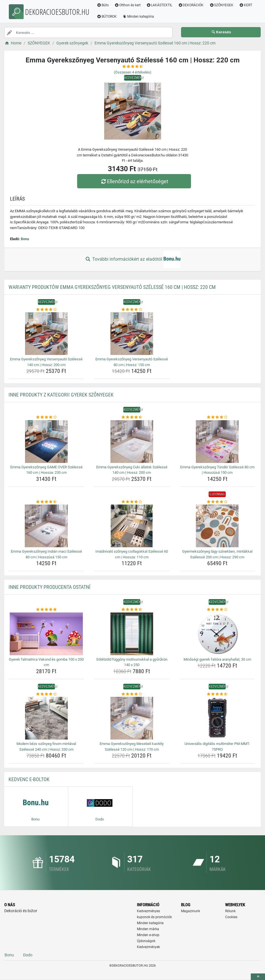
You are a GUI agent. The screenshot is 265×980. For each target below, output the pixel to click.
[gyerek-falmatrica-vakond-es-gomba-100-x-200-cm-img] (46, 634)
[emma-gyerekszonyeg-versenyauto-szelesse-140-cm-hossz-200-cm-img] (46, 334)
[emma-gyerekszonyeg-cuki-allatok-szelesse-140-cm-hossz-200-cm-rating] (132, 417)
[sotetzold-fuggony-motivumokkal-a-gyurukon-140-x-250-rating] (132, 610)
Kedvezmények (148, 947)
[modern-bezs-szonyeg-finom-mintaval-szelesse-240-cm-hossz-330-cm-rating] (46, 694)
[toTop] (258, 977)
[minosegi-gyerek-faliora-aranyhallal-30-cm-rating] (217, 610)
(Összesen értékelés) (133, 72)
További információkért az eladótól (132, 260)
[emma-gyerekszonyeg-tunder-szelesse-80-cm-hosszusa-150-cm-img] (217, 442)
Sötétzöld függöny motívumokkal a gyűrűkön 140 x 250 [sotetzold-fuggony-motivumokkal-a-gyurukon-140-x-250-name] (132, 662)
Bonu (25, 239)
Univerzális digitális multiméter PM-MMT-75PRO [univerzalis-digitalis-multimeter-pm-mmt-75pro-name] (217, 747)
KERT (246, 5)
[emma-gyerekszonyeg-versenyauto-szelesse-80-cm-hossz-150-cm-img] (132, 334)
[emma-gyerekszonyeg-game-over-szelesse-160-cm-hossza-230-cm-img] (46, 442)
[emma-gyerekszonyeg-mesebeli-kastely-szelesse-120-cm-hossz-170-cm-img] (132, 718)
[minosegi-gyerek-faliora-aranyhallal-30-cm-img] (217, 634)
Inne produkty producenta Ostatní (50, 587)
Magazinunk (191, 911)
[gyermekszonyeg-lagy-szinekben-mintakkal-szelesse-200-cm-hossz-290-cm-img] (217, 526)
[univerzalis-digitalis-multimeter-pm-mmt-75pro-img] (217, 718)
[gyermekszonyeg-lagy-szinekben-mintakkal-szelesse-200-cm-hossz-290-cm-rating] (217, 502)
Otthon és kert (128, 5)
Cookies (231, 917)
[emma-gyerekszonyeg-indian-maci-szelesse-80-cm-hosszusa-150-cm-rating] (46, 502)
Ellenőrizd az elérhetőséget (134, 181)
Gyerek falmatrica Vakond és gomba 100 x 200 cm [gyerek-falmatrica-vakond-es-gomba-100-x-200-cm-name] (46, 662)
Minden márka (148, 929)
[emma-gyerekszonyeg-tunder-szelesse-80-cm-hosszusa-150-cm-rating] (217, 417)
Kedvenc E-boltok (29, 779)
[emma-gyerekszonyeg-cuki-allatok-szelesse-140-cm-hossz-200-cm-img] (132, 442)
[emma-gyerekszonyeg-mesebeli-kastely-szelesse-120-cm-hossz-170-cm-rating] (132, 694)
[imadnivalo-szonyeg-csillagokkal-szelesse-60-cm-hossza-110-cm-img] (132, 526)
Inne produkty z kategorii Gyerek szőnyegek (61, 395)
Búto (103, 5)
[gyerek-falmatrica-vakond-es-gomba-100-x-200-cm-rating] (46, 610)
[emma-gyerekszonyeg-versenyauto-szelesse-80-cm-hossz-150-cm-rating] (132, 310)
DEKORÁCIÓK (191, 5)
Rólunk (230, 911)
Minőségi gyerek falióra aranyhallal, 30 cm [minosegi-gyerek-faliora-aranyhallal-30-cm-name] (217, 659)
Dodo (28, 955)
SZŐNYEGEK (221, 5)
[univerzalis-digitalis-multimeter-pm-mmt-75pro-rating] (217, 694)
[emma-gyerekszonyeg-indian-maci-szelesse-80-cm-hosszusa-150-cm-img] (46, 526)
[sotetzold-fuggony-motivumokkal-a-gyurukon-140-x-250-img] (132, 634)
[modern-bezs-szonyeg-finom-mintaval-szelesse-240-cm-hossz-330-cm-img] (46, 718)
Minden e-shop (148, 935)
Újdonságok (146, 941)
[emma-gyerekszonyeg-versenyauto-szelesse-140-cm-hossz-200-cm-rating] (46, 310)
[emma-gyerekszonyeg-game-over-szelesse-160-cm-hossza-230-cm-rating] (46, 417)
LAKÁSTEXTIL (159, 5)
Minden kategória (138, 17)
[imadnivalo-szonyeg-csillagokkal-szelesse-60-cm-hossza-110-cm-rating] (132, 502)
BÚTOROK (107, 17)
